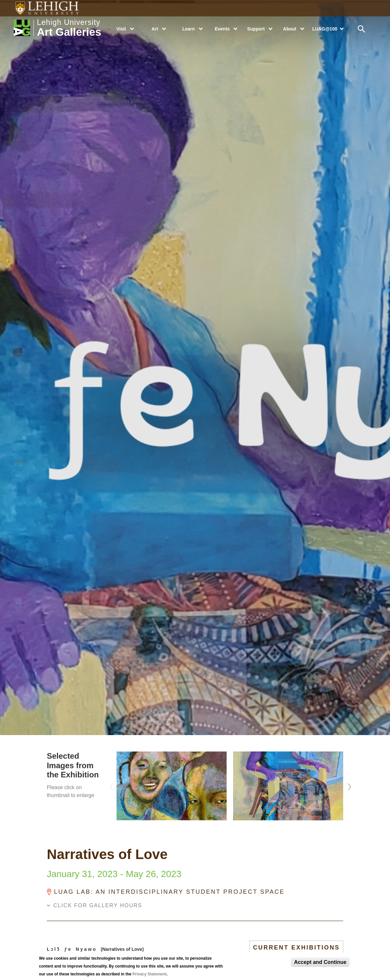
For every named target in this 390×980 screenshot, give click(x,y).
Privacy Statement (150, 974)
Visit (121, 29)
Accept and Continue (320, 962)
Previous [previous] (112, 785)
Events (222, 29)
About (289, 29)
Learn (189, 29)
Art (155, 29)
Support (256, 29)
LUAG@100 (325, 29)
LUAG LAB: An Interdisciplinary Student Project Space (169, 892)
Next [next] (348, 785)
